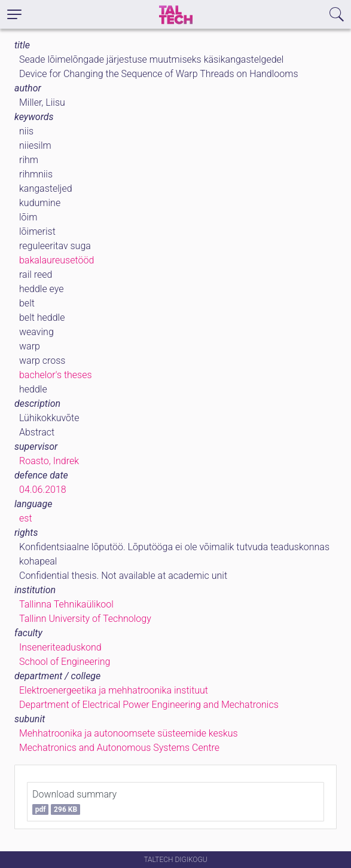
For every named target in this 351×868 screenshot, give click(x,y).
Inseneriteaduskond (60, 647)
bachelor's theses (56, 375)
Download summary (74, 802)
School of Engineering (65, 662)
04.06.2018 (43, 490)
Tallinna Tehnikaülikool (66, 604)
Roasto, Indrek (49, 461)
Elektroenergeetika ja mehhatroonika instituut (114, 690)
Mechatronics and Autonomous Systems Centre (119, 748)
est (26, 518)
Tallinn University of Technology (85, 619)
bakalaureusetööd (57, 260)
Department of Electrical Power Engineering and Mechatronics (149, 705)
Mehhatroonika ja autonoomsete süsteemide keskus (129, 733)
